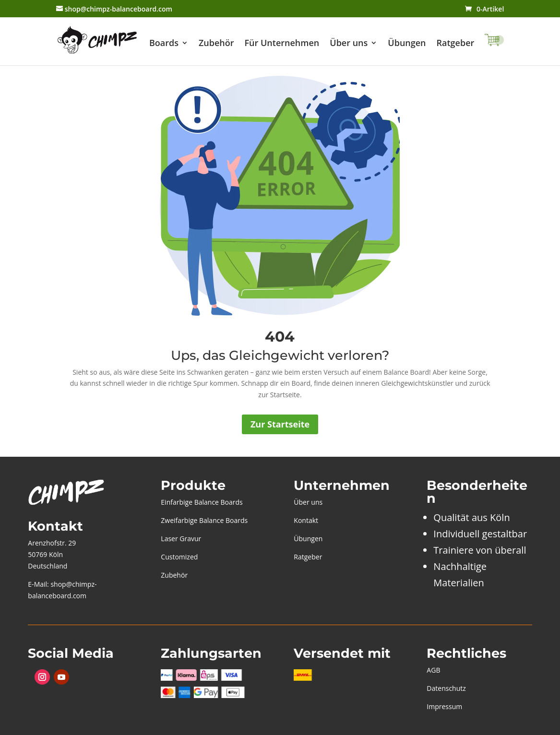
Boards (164, 44)
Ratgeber (456, 44)
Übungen (407, 44)
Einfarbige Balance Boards (202, 502)
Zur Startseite (280, 424)
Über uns (349, 44)
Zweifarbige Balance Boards (204, 520)
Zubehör (216, 44)
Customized (179, 557)
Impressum (444, 706)
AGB (433, 670)
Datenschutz (446, 688)
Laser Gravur (181, 539)
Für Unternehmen (282, 44)
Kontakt (306, 520)
